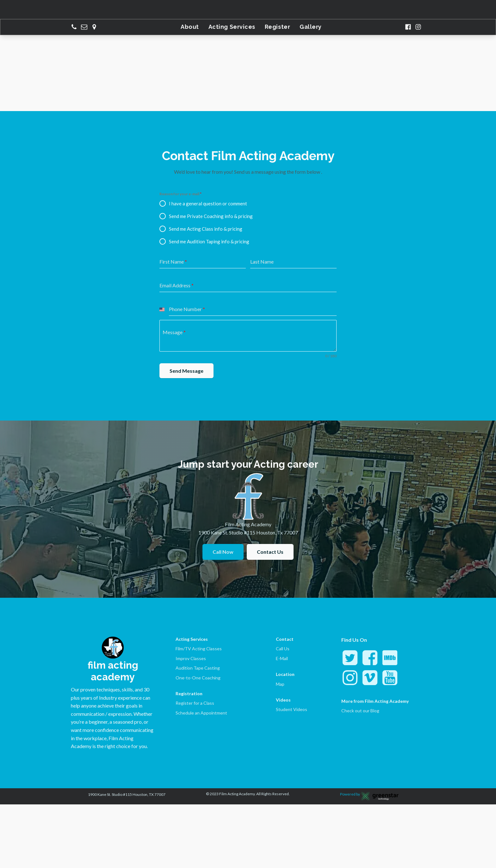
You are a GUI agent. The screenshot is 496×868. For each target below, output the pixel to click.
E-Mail (282, 658)
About (190, 27)
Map (280, 684)
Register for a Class (195, 703)
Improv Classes (191, 658)
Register (277, 27)
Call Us (283, 649)
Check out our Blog (360, 711)
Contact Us (270, 552)
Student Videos (291, 709)
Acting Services (232, 27)
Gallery (311, 27)
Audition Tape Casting (198, 668)
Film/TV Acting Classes (199, 649)
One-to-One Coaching (198, 678)
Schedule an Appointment (201, 713)
